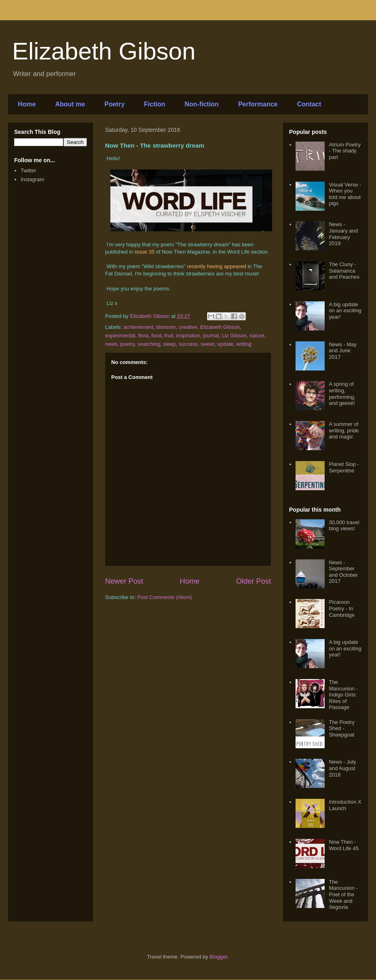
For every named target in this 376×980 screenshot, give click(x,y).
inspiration (188, 335)
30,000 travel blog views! (344, 526)
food (156, 335)
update (225, 344)
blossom (166, 327)
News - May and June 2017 (343, 351)
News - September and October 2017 (343, 572)
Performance (258, 104)
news (111, 344)
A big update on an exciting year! (345, 311)
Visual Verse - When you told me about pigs (345, 194)
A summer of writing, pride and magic (344, 430)
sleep (170, 344)
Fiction (154, 104)
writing (244, 344)
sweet (207, 344)
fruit (169, 335)
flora (143, 335)
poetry (128, 344)
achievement (139, 327)
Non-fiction (201, 104)
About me (70, 104)
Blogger (219, 957)
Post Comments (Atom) (165, 597)
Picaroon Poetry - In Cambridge (342, 608)
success (188, 344)
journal (211, 335)
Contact (309, 104)
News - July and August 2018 (342, 768)
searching (149, 344)
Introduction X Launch (345, 805)
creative (188, 327)
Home (27, 104)
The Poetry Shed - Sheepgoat (342, 728)
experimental (120, 335)
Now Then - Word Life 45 (343, 845)
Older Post (253, 581)
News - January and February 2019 (343, 234)
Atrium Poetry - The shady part (345, 151)
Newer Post (124, 581)
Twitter (28, 170)
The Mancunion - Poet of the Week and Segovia (343, 894)
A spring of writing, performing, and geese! (342, 394)
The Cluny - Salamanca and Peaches (344, 271)
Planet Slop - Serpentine (344, 467)
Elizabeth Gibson (104, 51)
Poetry (114, 104)
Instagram (32, 179)
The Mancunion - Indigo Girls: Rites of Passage (343, 695)
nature (257, 335)
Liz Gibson (234, 335)
